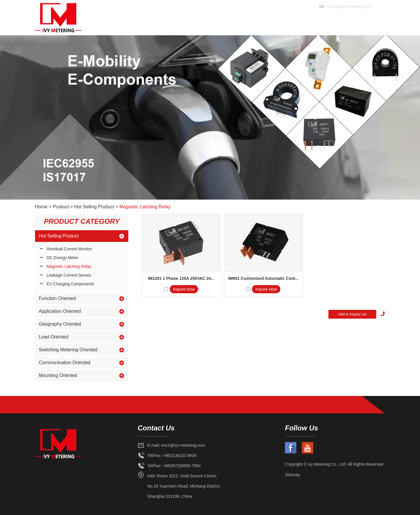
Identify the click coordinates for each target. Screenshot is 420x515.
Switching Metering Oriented (68, 350)
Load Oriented (54, 337)
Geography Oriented (60, 324)
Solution (297, 24)
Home (213, 24)
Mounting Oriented (58, 375)
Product (267, 24)
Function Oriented (57, 298)
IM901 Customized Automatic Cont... (263, 278)
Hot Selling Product (94, 207)
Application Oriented (60, 311)
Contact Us (370, 24)
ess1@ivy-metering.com (349, 6)
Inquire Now (184, 289)
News (322, 24)
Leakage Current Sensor (69, 275)
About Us (238, 24)
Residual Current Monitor (69, 249)
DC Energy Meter (62, 258)
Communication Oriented (65, 363)
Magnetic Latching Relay (145, 207)
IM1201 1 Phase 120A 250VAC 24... (181, 278)
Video (342, 24)
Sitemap (292, 475)
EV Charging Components (70, 284)
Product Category (82, 221)
